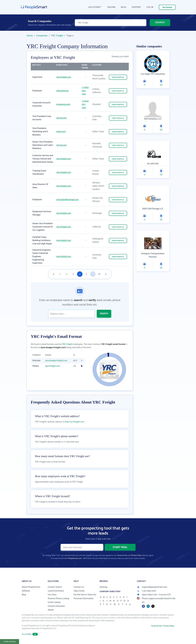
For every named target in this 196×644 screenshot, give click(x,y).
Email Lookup (54, 602)
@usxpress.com (63, 104)
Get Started (167, 7)
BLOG (124, 7)
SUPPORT (136, 7)
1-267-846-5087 (147, 591)
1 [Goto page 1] (60, 274)
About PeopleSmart (31, 587)
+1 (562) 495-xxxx (85, 91)
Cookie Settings (10, 641)
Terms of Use (122, 555)
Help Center (79, 591)
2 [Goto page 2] (67, 274)
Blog (24, 595)
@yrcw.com (62, 118)
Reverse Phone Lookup (59, 598)
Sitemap (104, 587)
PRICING (111, 7)
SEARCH (160, 22)
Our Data (52, 595)
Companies (42, 36)
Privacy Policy (136, 555)
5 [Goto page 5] (86, 274)
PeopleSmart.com (75, 558)
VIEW (118, 77)
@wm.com (61, 132)
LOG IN (150, 7)
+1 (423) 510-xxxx (85, 104)
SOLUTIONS (95, 7)
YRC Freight (57, 36)
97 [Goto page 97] (99, 274)
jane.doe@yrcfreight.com (56, 361)
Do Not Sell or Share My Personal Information (85, 597)
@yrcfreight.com (64, 77)
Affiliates (26, 591)
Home (30, 36)
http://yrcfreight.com (74, 422)
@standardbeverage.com (68, 200)
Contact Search (55, 587)
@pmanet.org (62, 91)
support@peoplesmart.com (152, 587)
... (93, 274)
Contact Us (79, 587)
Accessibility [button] (30, 634)
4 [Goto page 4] (80, 274)
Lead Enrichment (56, 591)
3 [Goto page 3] (73, 274)
